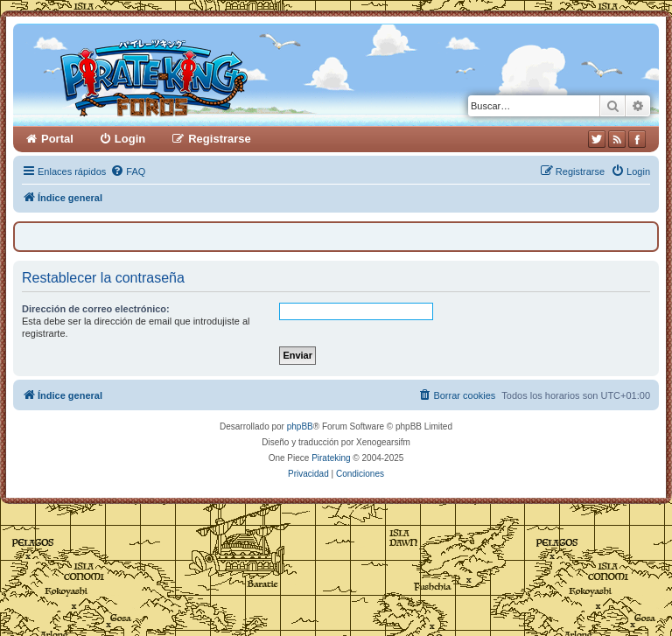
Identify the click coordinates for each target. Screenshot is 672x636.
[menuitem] (128, 171)
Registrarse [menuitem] (220, 139)
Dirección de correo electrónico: (96, 309)
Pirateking (331, 458)
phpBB (300, 426)
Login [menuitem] (130, 139)
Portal (57, 139)
